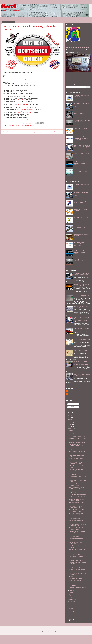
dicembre (72, 428)
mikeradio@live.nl (21, 111)
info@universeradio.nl (24, 108)
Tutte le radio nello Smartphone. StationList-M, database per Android (82, 163)
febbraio (72, 606)
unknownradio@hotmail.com (25, 79)
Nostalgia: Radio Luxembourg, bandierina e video (77, 485)
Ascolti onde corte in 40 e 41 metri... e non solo (76, 459)
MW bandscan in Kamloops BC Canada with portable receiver (81, 296)
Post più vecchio (57, 132)
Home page (32, 132)
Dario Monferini (72, 391)
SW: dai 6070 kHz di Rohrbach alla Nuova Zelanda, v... (77, 518)
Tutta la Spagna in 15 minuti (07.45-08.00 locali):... (76, 567)
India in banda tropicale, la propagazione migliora (76, 581)
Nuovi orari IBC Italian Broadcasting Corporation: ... (77, 436)
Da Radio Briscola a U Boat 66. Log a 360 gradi (77, 532)
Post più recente (8, 132)
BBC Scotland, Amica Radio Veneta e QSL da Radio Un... (77, 557)
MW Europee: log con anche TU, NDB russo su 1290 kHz (77, 488)
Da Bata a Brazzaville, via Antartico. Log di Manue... (76, 578)
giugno (71, 597)
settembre (72, 590)
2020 (70, 420)
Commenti (71, 407)
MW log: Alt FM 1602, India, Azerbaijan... (76, 543)
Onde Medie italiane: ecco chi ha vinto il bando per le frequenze (82, 307)
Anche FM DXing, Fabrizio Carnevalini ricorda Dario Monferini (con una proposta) (81, 363)
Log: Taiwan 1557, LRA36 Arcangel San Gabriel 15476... (77, 507)
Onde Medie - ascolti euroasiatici (77, 442)
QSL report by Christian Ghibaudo (78, 495)
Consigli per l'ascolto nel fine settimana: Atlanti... (76, 500)
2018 (70, 424)
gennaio (72, 608)
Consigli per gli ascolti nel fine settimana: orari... (77, 529)
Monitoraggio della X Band (76, 560)
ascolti (10, 125)
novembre (72, 431)
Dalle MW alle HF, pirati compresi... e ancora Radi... (77, 445)
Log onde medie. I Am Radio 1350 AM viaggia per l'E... (78, 536)
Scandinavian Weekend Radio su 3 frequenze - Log (77, 525)
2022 (70, 415)
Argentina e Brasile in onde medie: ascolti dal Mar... (76, 521)
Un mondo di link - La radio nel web (78, 47)
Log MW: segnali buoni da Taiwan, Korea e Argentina (78, 554)
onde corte (14, 125)
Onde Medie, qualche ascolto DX (77, 588)
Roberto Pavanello (29, 125)
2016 (70, 611)
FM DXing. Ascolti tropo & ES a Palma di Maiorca (81, 218)
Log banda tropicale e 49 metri (77, 497)
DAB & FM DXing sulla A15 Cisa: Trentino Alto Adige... (77, 511)
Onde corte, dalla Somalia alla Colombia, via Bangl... (77, 463)
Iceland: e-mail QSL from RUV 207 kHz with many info (81, 351)
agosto (71, 593)
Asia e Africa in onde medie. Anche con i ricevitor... (76, 514)
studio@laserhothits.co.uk (26, 109)
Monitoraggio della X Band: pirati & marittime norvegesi (82, 121)
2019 (70, 422)
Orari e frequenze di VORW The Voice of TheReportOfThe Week (82, 285)
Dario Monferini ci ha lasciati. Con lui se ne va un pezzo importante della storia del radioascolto (82, 147)
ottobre (71, 433)
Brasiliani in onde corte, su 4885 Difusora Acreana (77, 452)
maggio (71, 599)
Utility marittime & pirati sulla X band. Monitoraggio (77, 539)
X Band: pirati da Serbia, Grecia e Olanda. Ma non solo (82, 113)
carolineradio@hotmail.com (24, 113)
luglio (71, 595)
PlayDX (9, 7)
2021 (70, 418)
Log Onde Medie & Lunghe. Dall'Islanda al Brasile (80, 202)
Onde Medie (21, 125)
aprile (71, 602)
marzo (71, 604)
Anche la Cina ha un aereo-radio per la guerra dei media (82, 227)
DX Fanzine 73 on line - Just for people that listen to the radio (81, 154)
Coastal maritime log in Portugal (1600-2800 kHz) (82, 375)
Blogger (57, 632)
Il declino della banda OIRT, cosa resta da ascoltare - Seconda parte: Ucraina (82, 138)
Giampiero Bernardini (73, 394)
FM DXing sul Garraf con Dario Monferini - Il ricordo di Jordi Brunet (81, 105)
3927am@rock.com (23, 105)
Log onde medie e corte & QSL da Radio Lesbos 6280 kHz (78, 477)
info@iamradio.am (21, 100)
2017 (70, 427)
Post (69, 404)
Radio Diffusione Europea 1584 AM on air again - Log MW (81, 171)
